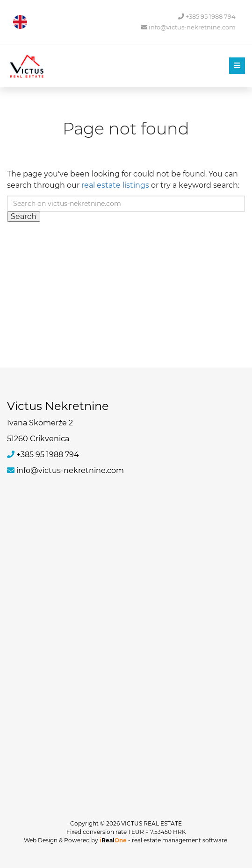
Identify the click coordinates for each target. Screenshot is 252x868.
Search (24, 216)
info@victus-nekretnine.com (188, 27)
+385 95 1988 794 (207, 17)
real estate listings (115, 185)
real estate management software (180, 840)
